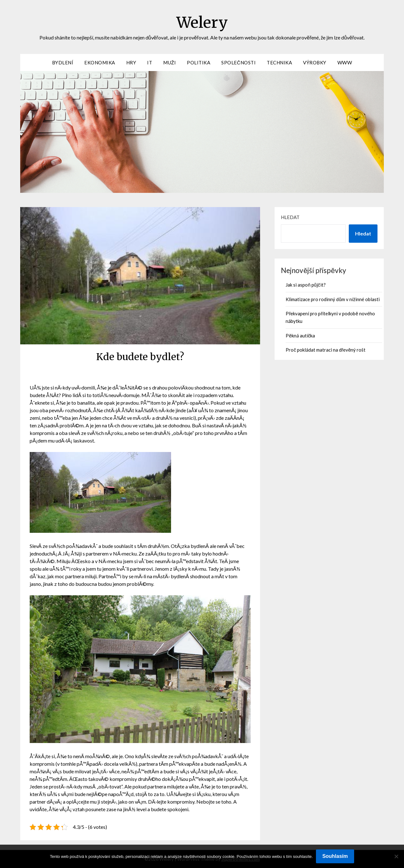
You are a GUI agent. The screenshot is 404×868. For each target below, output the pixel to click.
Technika (279, 62)
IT (150, 62)
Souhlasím (335, 856)
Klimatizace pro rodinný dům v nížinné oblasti (333, 299)
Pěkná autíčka (300, 336)
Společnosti (238, 62)
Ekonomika (100, 62)
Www (345, 62)
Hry (131, 62)
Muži (169, 62)
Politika (199, 62)
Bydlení (63, 62)
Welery (202, 22)
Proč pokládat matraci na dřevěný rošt (326, 350)
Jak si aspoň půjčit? (306, 285)
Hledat (290, 217)
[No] (396, 856)
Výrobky (315, 62)
